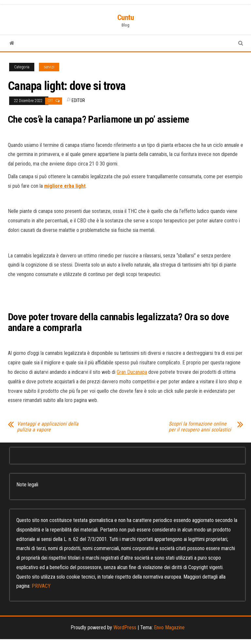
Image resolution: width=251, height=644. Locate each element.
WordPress (125, 627)
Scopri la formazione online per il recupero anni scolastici (200, 427)
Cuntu (126, 17)
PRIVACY (41, 586)
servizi (49, 67)
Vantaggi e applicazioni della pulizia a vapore (48, 427)
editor (78, 100)
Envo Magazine (169, 627)
